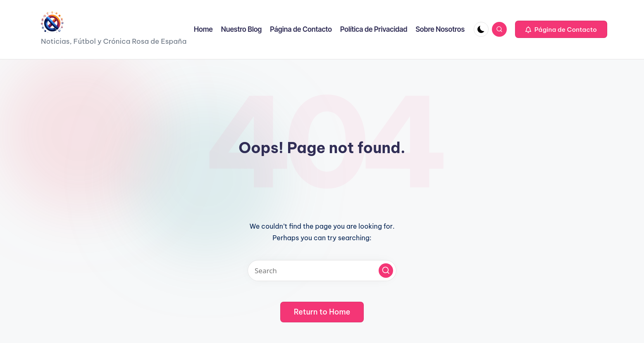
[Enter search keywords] (322, 271)
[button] (561, 29)
